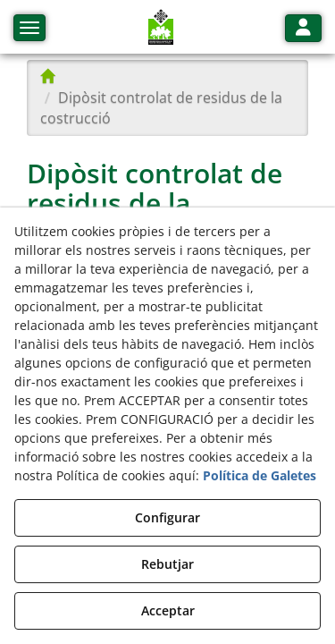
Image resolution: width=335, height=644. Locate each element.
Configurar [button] (167, 517)
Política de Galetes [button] (260, 475)
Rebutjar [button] (167, 564)
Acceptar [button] (168, 610)
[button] (161, 27)
